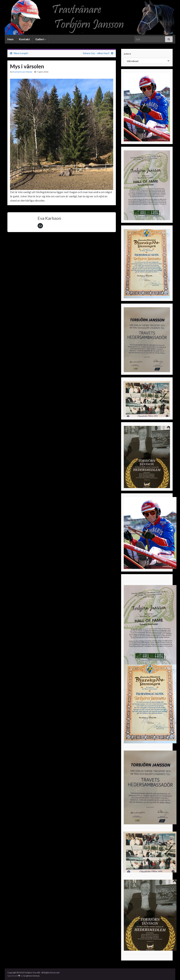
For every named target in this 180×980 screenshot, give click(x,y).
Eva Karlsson (19, 72)
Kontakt (24, 39)
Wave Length (21, 53)
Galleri (41, 39)
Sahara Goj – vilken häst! (96, 53)
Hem (10, 39)
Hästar (29, 72)
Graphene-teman (31, 976)
